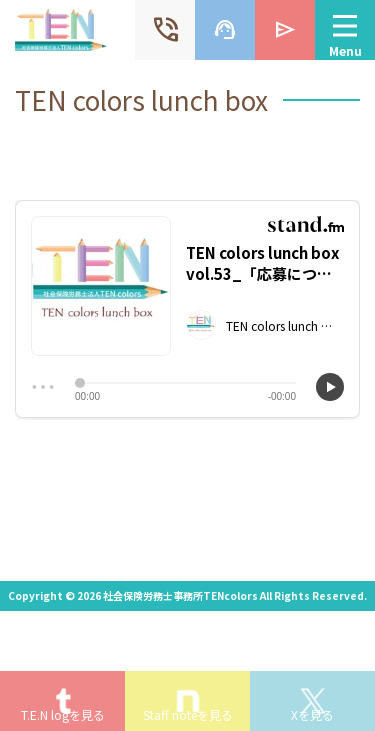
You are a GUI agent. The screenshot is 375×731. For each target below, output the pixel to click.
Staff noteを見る (188, 714)
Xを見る (312, 714)
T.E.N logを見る (63, 714)
